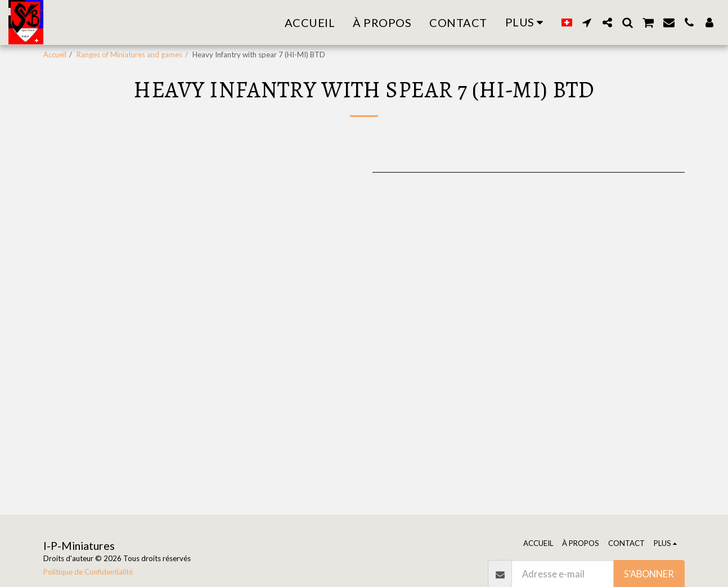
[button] (587, 22)
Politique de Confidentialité (88, 572)
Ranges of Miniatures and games (129, 55)
